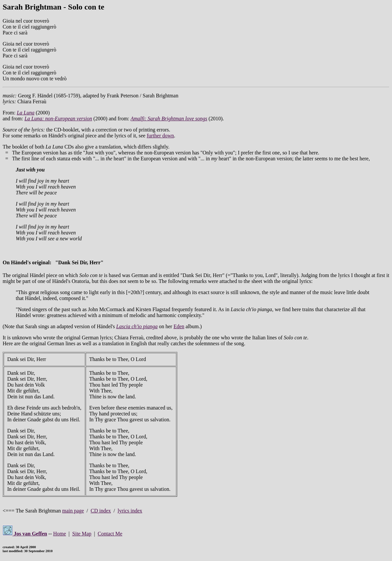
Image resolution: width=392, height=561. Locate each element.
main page (73, 511)
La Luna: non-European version (58, 119)
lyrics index (130, 511)
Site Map (82, 534)
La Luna (26, 113)
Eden (179, 326)
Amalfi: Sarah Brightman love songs (169, 119)
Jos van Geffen (25, 534)
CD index (101, 511)
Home (60, 534)
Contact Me (110, 534)
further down (160, 136)
